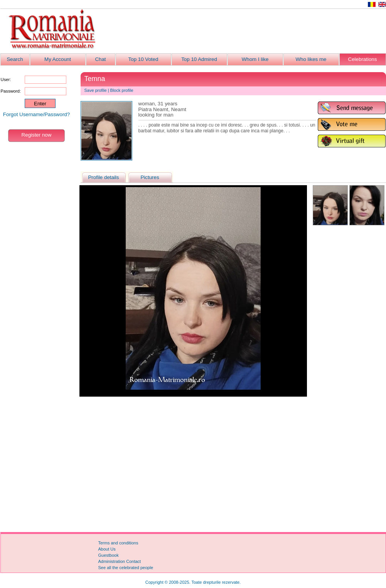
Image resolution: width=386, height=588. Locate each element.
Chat (100, 59)
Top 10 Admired (199, 59)
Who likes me (311, 59)
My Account (58, 59)
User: (6, 79)
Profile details (103, 177)
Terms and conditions (118, 543)
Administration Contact (120, 561)
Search (15, 59)
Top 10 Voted (143, 59)
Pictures (150, 177)
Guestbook (109, 555)
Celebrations (363, 59)
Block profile (122, 90)
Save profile (96, 90)
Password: (11, 91)
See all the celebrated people (126, 568)
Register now (37, 135)
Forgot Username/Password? (36, 114)
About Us (107, 549)
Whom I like (255, 59)
